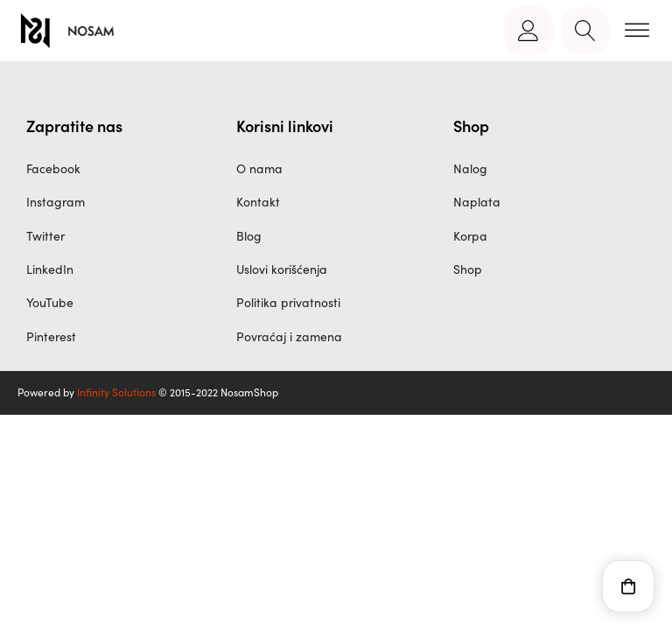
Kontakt (258, 202)
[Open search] (585, 31)
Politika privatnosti (288, 302)
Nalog (470, 168)
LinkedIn (50, 269)
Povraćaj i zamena (289, 336)
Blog (249, 236)
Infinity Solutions (116, 392)
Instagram (56, 202)
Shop (468, 269)
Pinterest (51, 336)
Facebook (53, 168)
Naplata (477, 202)
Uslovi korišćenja (282, 269)
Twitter (45, 236)
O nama (259, 168)
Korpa (470, 236)
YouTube (50, 302)
